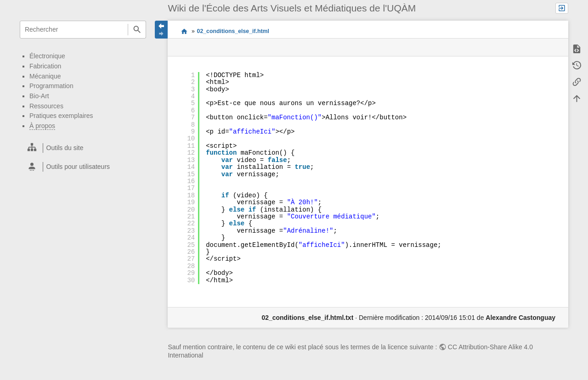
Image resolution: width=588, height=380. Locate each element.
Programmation (51, 86)
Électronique (47, 56)
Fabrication (45, 66)
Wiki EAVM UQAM (184, 31)
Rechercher (137, 30)
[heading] (83, 148)
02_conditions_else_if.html (233, 31)
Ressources (46, 106)
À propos (42, 126)
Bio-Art (39, 96)
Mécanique (45, 76)
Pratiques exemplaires (61, 116)
